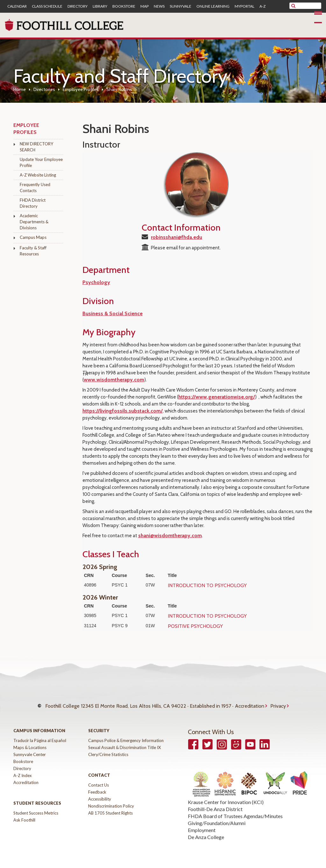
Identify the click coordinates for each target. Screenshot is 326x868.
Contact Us (99, 780)
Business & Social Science (113, 313)
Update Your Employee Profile (41, 162)
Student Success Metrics (36, 808)
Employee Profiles (81, 89)
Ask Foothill (24, 815)
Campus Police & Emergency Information (126, 736)
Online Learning (213, 6)
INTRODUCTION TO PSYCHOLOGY (207, 585)
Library (100, 6)
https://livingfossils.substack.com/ (123, 411)
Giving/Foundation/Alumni (217, 818)
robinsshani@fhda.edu (177, 237)
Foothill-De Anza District (215, 804)
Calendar (17, 6)
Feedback (97, 787)
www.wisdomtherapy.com (114, 380)
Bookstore (124, 6)
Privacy (278, 703)
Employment (202, 825)
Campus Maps (33, 237)
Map (145, 6)
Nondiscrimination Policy (111, 801)
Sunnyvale (181, 6)
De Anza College (206, 832)
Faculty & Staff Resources (33, 251)
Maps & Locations (30, 743)
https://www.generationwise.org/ (217, 397)
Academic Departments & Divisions (34, 222)
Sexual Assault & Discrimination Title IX (124, 743)
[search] (309, 6)
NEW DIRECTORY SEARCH (36, 147)
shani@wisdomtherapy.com (170, 535)
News (159, 6)
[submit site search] (293, 6)
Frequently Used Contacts (35, 187)
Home (20, 89)
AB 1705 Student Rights (110, 808)
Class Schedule (47, 6)
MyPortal (244, 6)
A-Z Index (23, 771)
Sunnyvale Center (30, 750)
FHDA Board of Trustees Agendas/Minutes (235, 811)
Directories (44, 89)
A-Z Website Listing (38, 175)
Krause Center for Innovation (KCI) (226, 797)
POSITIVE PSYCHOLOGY (195, 626)
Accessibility (100, 794)
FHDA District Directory (33, 203)
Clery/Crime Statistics (108, 750)
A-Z (262, 6)
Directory (78, 6)
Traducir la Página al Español (40, 736)
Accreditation (250, 703)
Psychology (96, 282)
